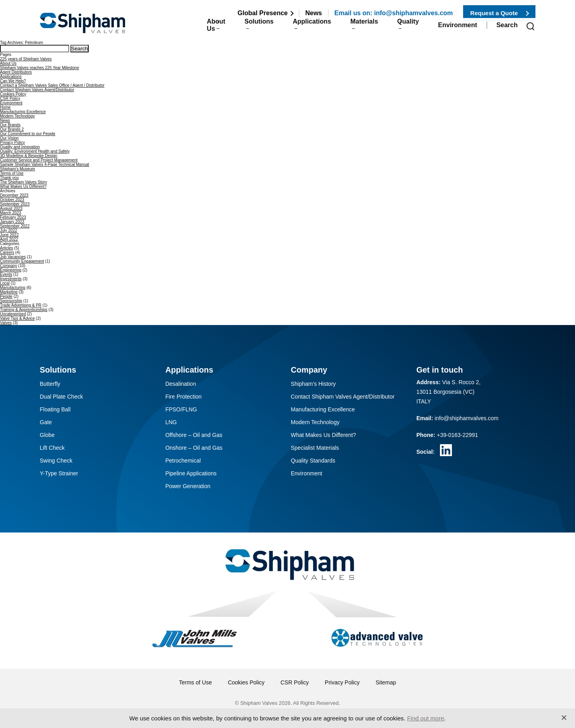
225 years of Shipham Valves (26, 59)
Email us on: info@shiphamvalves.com (394, 13)
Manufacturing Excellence (23, 112)
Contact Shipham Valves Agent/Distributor (37, 90)
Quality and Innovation (20, 147)
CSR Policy (10, 99)
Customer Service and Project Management (39, 160)
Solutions (242, 29)
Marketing (9, 292)
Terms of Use (12, 173)
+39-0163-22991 (457, 435)
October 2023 (12, 200)
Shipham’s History (313, 384)
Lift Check (52, 448)
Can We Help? (13, 81)
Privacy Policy (12, 143)
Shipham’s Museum (18, 169)
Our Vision (9, 138)
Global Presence (263, 13)
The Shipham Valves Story (24, 182)
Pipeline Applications (191, 473)
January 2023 (12, 222)
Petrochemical (183, 461)
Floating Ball (55, 409)
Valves (6, 323)
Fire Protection (184, 397)
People (6, 296)
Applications (299, 29)
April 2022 (9, 239)
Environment (458, 29)
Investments (11, 279)
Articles (7, 248)
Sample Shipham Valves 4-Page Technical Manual (45, 165)
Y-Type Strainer (59, 473)
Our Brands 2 (12, 129)
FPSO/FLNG (181, 409)
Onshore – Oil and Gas (194, 448)
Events (6, 274)
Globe (47, 435)
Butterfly (50, 384)
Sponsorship (11, 301)
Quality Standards (313, 461)
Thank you (9, 178)
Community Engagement (22, 261)
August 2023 (11, 208)
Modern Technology (17, 116)
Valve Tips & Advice (17, 318)
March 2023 (11, 213)
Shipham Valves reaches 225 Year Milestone (40, 68)
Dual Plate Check (62, 397)
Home (5, 107)
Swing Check (56, 461)
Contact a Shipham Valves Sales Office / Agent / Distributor (52, 85)
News (314, 13)
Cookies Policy (13, 94)
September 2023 (15, 204)
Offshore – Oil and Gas (194, 435)
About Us (189, 29)
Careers (7, 252)
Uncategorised (13, 314)
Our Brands (10, 125)
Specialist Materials (315, 448)
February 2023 (13, 217)
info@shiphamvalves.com (467, 418)
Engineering (11, 270)
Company (9, 266)
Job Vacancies (13, 257)
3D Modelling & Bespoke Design (29, 156)
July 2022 (9, 230)
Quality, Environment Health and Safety (35, 151)
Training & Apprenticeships (24, 310)
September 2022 (15, 226)
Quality (404, 29)
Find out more (426, 718)
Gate (46, 422)
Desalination (181, 384)
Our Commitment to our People (28, 134)
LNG (171, 422)
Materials (355, 29)
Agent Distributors (16, 72)
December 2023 (14, 195)
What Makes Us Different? (23, 186)
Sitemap (386, 682)
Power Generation (188, 486)
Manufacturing (13, 288)
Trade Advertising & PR (21, 305)
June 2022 (9, 235)
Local (5, 283)
